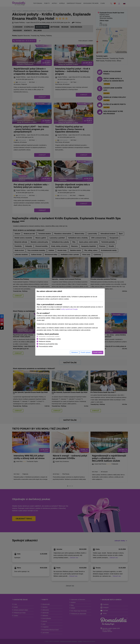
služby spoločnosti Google (69, 309)
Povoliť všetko (98, 352)
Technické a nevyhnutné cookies (49, 336)
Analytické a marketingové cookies (50, 339)
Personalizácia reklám (46, 346)
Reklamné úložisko (45, 341)
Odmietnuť (75, 352)
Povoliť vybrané (86, 352)
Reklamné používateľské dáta (48, 344)
